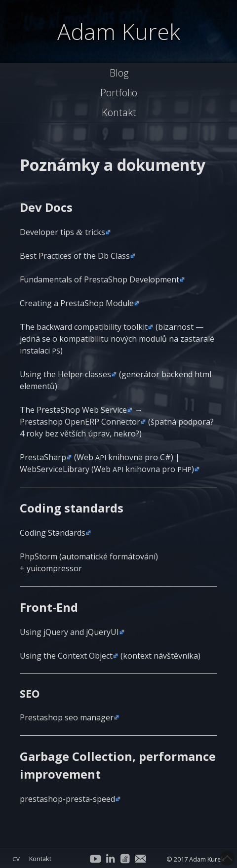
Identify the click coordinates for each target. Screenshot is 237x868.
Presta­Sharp (43, 457)
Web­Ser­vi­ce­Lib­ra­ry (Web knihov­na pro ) (107, 469)
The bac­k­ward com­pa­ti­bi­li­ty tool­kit (84, 327)
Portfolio (119, 93)
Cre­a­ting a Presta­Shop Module (77, 303)
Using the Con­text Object (66, 656)
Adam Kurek (119, 31)
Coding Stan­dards (53, 533)
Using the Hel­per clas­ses (65, 374)
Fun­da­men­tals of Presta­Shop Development (99, 279)
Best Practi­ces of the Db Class (75, 256)
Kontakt (119, 112)
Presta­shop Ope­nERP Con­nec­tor (80, 422)
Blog (119, 73)
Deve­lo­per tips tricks (62, 232)
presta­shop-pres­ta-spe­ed (67, 799)
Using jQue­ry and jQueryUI (69, 632)
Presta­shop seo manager (67, 717)
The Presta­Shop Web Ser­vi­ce (73, 410)
